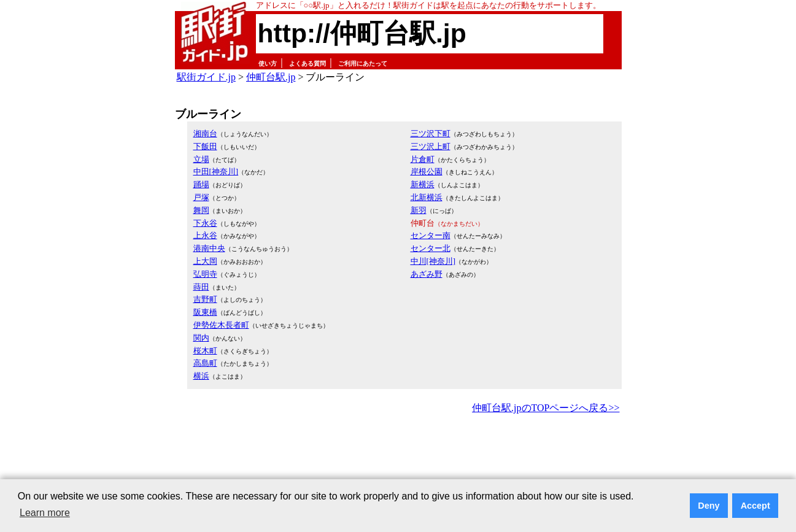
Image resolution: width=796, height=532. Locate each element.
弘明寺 (205, 274)
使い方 (268, 64)
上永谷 (205, 235)
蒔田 (201, 287)
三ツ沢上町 (431, 146)
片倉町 (423, 159)
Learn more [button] (45, 513)
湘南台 (205, 133)
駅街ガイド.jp (206, 77)
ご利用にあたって (363, 64)
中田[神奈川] (216, 172)
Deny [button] (709, 506)
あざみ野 (427, 274)
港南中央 (209, 248)
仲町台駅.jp (271, 77)
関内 (201, 338)
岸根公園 (427, 172)
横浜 (201, 376)
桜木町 (205, 351)
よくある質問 (307, 64)
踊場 (201, 184)
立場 (201, 159)
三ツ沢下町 (431, 133)
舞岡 (201, 210)
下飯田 (205, 146)
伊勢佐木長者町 (221, 325)
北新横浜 (427, 197)
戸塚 (201, 197)
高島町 (205, 363)
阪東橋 (205, 312)
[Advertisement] (398, 450)
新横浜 (423, 184)
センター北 (431, 248)
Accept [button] (755, 506)
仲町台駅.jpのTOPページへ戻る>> (546, 408)
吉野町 (205, 299)
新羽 (419, 210)
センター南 (431, 235)
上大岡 (205, 261)
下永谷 (205, 223)
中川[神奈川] (433, 261)
